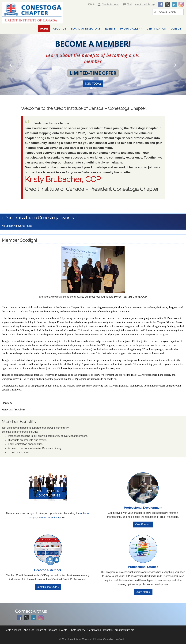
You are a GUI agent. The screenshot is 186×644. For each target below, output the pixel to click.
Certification (156, 29)
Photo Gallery (131, 29)
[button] (14, 65)
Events (110, 29)
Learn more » (143, 592)
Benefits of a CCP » (48, 587)
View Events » (143, 525)
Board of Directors (86, 29)
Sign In (91, 4)
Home (44, 29)
